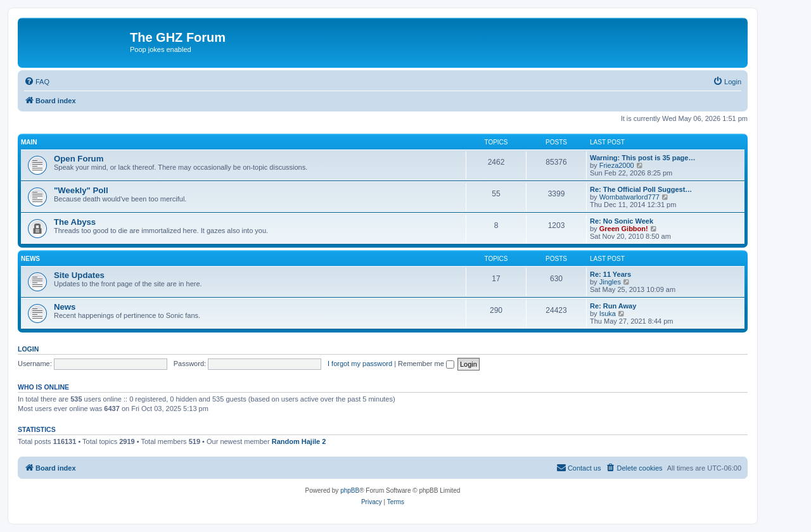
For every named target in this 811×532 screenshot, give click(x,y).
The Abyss (75, 222)
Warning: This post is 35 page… (642, 158)
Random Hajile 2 (299, 441)
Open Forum (79, 159)
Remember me (426, 364)
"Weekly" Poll (81, 190)
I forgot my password (360, 364)
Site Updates (79, 275)
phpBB (350, 491)
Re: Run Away (613, 306)
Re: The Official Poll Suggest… (641, 189)
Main (29, 142)
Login (28, 349)
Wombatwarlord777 (629, 197)
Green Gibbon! (624, 229)
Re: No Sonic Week (622, 221)
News (30, 259)
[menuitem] (37, 82)
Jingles (610, 282)
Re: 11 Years (610, 274)
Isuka (608, 313)
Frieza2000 (617, 165)
